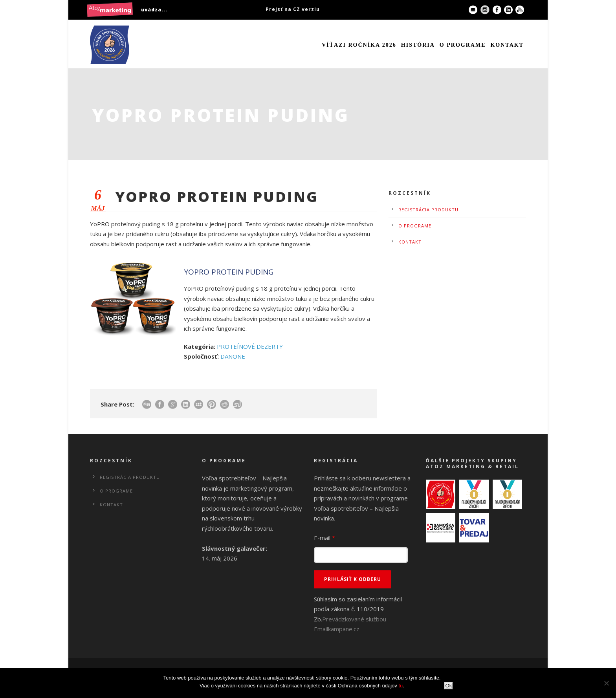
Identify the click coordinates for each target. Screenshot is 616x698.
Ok (448, 686)
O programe (463, 45)
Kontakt (507, 45)
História (418, 45)
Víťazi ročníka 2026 (359, 45)
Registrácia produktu (428, 210)
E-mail (324, 538)
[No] (606, 683)
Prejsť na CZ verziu (293, 9)
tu (401, 686)
